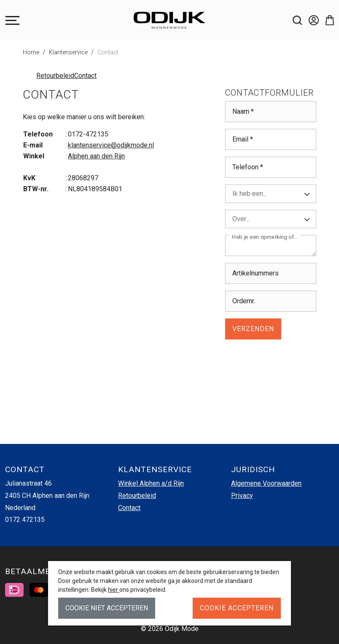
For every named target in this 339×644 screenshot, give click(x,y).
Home (31, 52)
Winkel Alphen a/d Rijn (151, 483)
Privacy (242, 496)
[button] (326, 20)
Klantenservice (68, 52)
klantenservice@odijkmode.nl (111, 145)
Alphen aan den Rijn (96, 156)
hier (114, 590)
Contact (108, 52)
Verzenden (253, 329)
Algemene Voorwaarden (266, 483)
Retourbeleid (55, 76)
